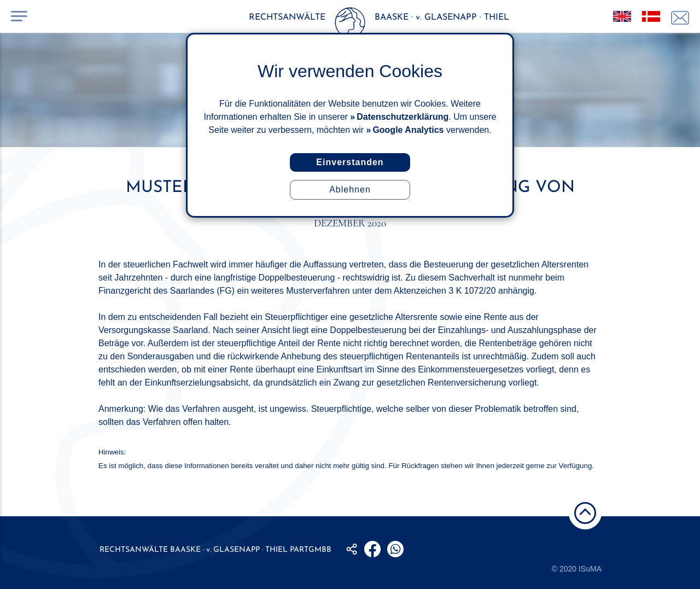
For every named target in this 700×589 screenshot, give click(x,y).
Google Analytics (408, 130)
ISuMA (590, 569)
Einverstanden (350, 162)
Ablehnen (350, 189)
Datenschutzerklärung (402, 117)
